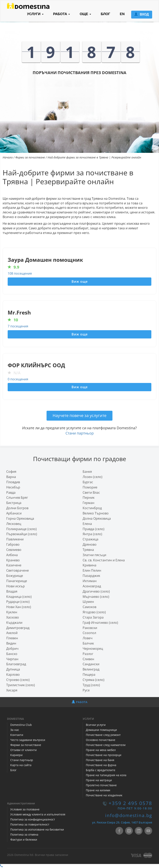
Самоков (89, 607)
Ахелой (12, 633)
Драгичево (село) (96, 591)
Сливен (88, 659)
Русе (86, 690)
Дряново (90, 544)
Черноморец (93, 649)
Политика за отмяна (24, 834)
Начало (8, 157)
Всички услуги (96, 725)
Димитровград (18, 628)
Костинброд (92, 508)
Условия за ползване (25, 809)
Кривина (89, 565)
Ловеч (88, 638)
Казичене (14, 565)
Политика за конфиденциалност (33, 819)
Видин (11, 643)
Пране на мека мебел (101, 750)
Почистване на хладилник (104, 795)
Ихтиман (90, 581)
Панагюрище (17, 581)
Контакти (17, 735)
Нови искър (16, 586)
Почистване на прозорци (104, 755)
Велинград (91, 669)
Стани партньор (80, 433)
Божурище (15, 576)
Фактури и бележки (24, 840)
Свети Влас (91, 492)
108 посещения (20, 273)
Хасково (13, 617)
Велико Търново (96, 513)
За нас (15, 730)
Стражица (90, 539)
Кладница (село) (19, 597)
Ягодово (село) (94, 612)
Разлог (88, 654)
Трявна (88, 550)
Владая (12, 591)
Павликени (15, 539)
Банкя (87, 472)
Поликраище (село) (21, 529)
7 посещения (18, 326)
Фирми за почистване (30, 157)
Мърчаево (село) (96, 597)
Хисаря (12, 690)
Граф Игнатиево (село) (100, 623)
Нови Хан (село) (19, 607)
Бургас (88, 482)
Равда (11, 492)
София (11, 472)
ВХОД (142, 14)
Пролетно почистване (101, 785)
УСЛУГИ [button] (35, 14)
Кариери (16, 755)
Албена (12, 555)
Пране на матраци (99, 780)
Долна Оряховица (97, 518)
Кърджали (14, 623)
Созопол (89, 633)
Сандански (91, 664)
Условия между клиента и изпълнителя (38, 814)
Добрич (12, 649)
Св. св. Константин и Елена (104, 560)
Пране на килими (98, 790)
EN (122, 14)
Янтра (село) (92, 534)
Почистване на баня (100, 760)
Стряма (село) (94, 680)
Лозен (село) (92, 477)
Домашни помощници (101, 730)
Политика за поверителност (30, 824)
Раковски (90, 628)
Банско (12, 654)
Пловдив (13, 482)
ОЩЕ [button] (85, 14)
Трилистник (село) (21, 685)
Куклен (12, 612)
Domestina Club (21, 725)
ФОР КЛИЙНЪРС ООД (36, 365)
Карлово (13, 675)
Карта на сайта (21, 765)
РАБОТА (80, 702)
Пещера (89, 675)
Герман (88, 503)
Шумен (88, 602)
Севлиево (14, 550)
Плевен (12, 638)
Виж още (80, 281)
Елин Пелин (92, 570)
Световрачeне (18, 570)
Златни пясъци (94, 555)
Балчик (88, 643)
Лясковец (14, 524)
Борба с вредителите (101, 770)
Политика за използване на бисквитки (37, 829)
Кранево (13, 560)
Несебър (13, 487)
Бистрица (14, 503)
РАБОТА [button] (62, 14)
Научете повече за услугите (79, 415)
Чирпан (12, 659)
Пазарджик (91, 576)
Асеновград (92, 586)
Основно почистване (101, 740)
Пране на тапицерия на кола (106, 775)
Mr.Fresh (19, 313)
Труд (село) (91, 685)
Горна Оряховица (20, 518)
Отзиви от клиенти (23, 750)
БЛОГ (105, 14)
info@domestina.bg (129, 815)
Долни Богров (17, 508)
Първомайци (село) (22, 534)
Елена (87, 524)
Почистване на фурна (101, 765)
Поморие (90, 487)
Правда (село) (94, 529)
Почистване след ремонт (103, 735)
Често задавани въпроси (28, 740)
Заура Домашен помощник (45, 260)
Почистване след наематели (106, 745)
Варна (11, 477)
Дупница (13, 669)
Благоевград (16, 664)
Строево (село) (18, 680)
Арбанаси (14, 513)
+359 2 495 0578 (130, 803)
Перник (89, 498)
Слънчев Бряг (17, 498)
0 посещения (18, 379)
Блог (13, 770)
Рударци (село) (18, 602)
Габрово (13, 544)
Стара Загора (93, 617)
